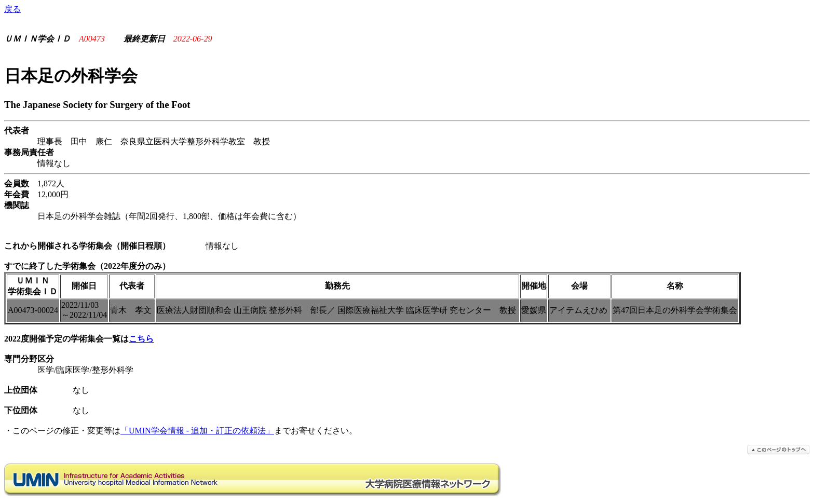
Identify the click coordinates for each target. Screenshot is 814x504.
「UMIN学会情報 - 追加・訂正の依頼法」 (197, 431)
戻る (12, 9)
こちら (141, 339)
